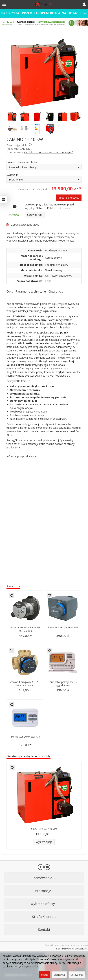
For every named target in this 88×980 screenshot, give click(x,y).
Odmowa (59, 975)
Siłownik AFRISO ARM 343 (63, 627)
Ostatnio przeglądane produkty (28, 756)
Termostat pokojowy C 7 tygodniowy (63, 684)
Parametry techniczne (31, 291)
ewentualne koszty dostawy (74, 945)
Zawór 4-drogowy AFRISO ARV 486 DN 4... (25, 684)
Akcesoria (13, 586)
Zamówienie (44, 878)
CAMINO (25, 149)
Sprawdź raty (35, 215)
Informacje (44, 891)
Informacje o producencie (22, 456)
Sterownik (12, 175)
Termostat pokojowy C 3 (25, 737)
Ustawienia (77, 975)
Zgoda (44, 975)
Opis (10, 291)
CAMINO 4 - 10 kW (44, 829)
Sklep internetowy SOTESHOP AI (72, 949)
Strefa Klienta (44, 917)
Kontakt (44, 930)
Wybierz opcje (44, 842)
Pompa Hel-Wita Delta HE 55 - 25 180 (25, 629)
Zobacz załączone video (25, 225)
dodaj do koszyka (69, 198)
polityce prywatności (26, 966)
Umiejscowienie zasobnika (22, 162)
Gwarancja (56, 291)
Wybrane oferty (44, 904)
